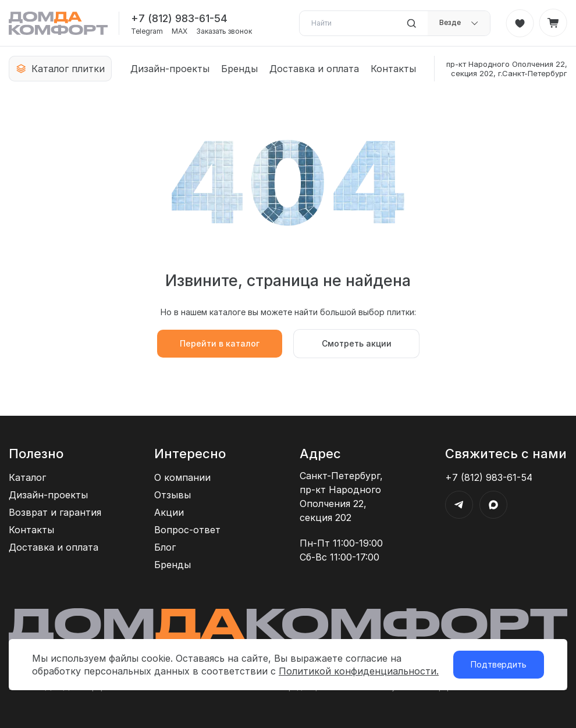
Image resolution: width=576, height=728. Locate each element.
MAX (179, 31)
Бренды (239, 69)
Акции (169, 512)
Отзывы (173, 495)
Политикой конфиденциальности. (359, 671)
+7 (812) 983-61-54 (179, 18)
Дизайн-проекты (170, 69)
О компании (182, 477)
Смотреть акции (357, 343)
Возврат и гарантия (55, 512)
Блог (165, 547)
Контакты (393, 69)
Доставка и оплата (314, 69)
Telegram (147, 31)
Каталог (27, 477)
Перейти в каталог (220, 343)
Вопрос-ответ (187, 530)
